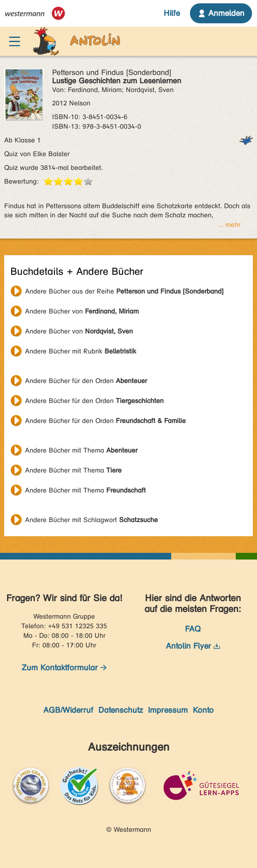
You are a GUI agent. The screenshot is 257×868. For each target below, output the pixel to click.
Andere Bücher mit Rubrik (81, 351)
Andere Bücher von (82, 311)
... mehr (229, 225)
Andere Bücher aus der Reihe (124, 291)
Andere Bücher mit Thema (81, 450)
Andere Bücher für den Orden (86, 381)
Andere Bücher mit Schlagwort (91, 520)
